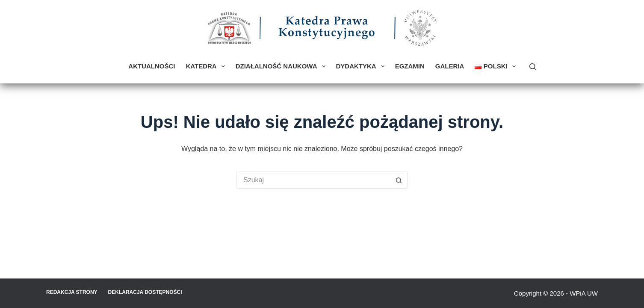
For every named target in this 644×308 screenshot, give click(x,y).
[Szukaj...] (313, 180)
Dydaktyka (362, 66)
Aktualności (152, 66)
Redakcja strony (72, 292)
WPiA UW (584, 293)
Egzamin (410, 66)
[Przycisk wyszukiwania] (399, 180)
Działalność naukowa (282, 66)
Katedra (207, 66)
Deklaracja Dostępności (145, 292)
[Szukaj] (533, 67)
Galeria (450, 66)
